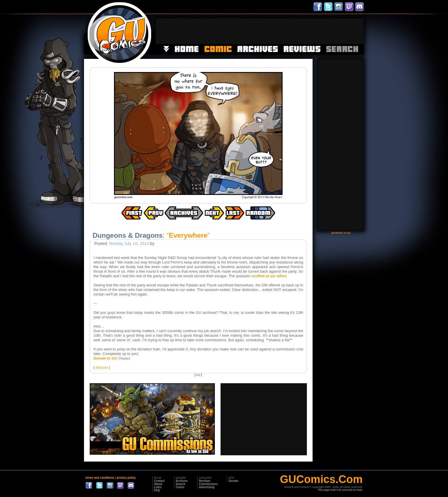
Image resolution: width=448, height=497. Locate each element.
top (198, 375)
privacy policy (126, 478)
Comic (180, 487)
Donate (233, 481)
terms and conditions (100, 478)
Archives (182, 481)
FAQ (157, 490)
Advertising (207, 487)
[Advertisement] (260, 31)
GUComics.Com (321, 479)
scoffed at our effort (269, 276)
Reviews (205, 481)
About (158, 484)
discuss (102, 367)
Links (158, 487)
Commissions (208, 484)
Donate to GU (105, 358)
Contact (159, 481)
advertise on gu (341, 233)
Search (180, 484)
